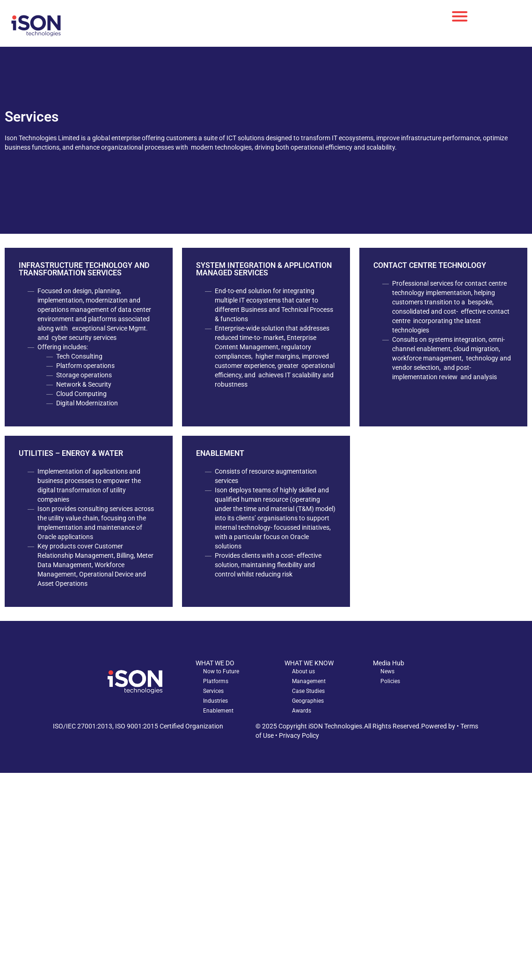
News (387, 671)
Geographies (308, 701)
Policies (390, 681)
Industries (215, 701)
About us (303, 671)
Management (309, 681)
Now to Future (221, 671)
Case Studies (308, 691)
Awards (302, 711)
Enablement (218, 711)
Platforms (216, 681)
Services (213, 691)
